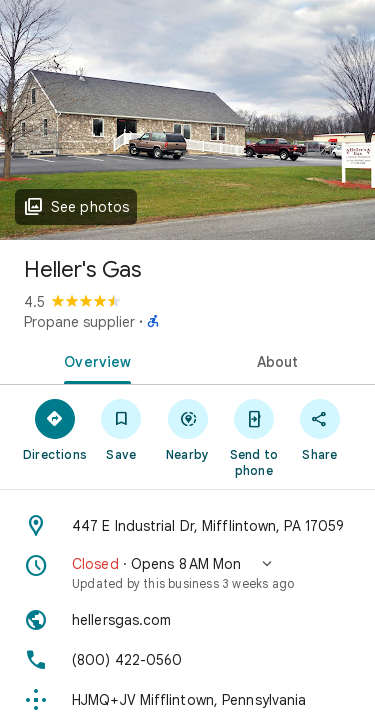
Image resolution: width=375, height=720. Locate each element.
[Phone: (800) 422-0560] (187, 660)
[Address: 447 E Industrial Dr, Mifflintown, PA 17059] (187, 526)
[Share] (320, 429)
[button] (187, 573)
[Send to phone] (254, 437)
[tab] (94, 360)
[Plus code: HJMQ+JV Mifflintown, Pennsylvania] (187, 700)
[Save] (121, 429)
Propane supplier (79, 322)
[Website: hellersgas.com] (187, 620)
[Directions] (55, 429)
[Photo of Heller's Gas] (187, 120)
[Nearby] (187, 429)
